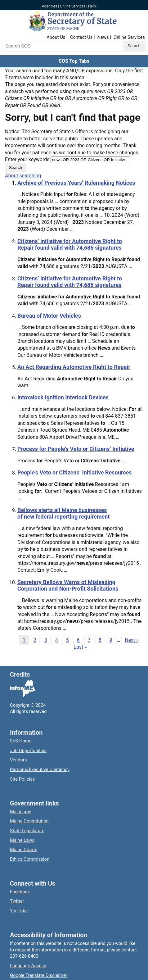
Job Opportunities (28, 751)
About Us (56, 37)
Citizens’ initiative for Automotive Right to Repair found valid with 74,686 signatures (70, 245)
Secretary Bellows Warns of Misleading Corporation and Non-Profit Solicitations (68, 585)
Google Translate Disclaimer (39, 975)
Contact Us (81, 37)
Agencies (49, 6)
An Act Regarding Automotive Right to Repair (74, 367)
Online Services (73, 6)
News (103, 37)
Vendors (18, 760)
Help (92, 6)
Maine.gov (20, 812)
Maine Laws (22, 840)
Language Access (28, 966)
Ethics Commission (30, 859)
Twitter (17, 901)
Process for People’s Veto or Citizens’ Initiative (76, 449)
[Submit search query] (134, 46)
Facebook (20, 892)
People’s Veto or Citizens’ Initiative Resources (75, 472)
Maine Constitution (29, 821)
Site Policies (22, 779)
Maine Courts (24, 850)
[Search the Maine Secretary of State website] (35, 46)
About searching (23, 176)
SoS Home (21, 741)
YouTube (19, 911)
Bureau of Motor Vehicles (49, 316)
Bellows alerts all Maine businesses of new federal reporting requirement (64, 513)
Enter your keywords (27, 159)
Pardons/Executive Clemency (40, 769)
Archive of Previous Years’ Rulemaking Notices (76, 183)
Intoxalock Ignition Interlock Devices (63, 397)
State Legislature (27, 831)
